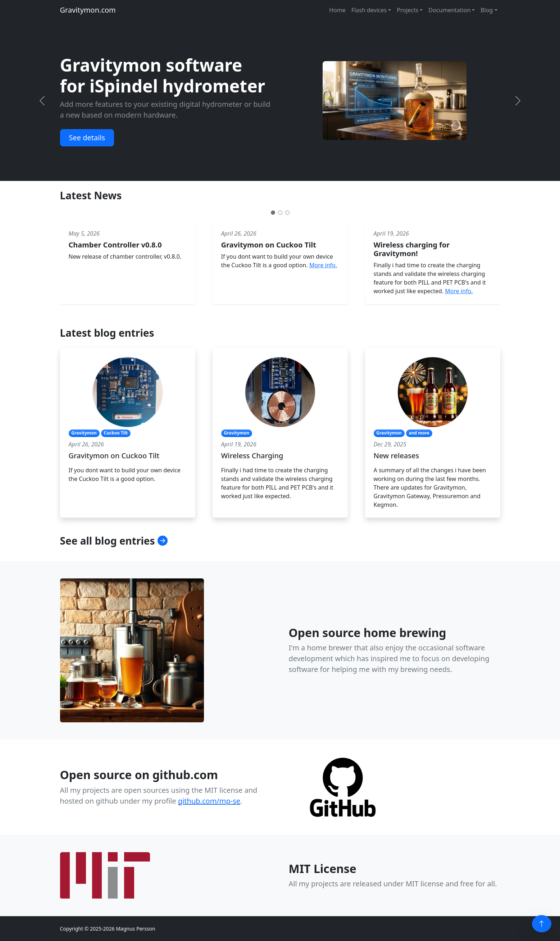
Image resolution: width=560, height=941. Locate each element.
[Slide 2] (280, 213)
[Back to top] (542, 924)
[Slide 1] (273, 213)
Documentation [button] (449, 10)
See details (87, 138)
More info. (323, 265)
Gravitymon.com (88, 10)
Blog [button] (487, 10)
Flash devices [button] (369, 10)
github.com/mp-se (209, 801)
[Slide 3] (287, 213)
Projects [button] (408, 10)
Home (337, 10)
